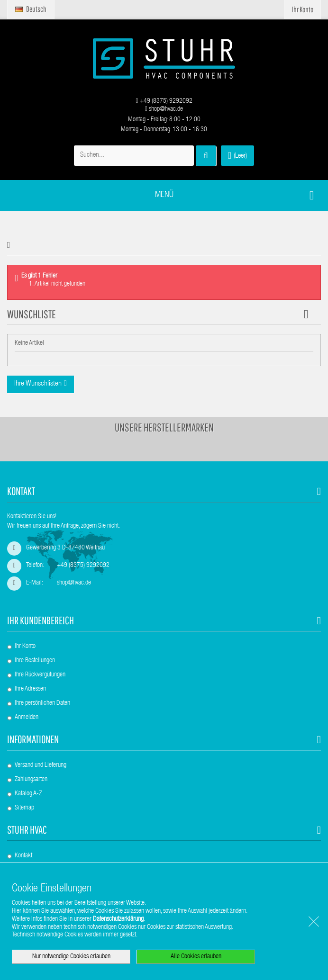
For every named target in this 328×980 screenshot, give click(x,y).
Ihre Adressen (30, 689)
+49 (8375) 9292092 (164, 101)
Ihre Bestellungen (35, 661)
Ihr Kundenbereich (41, 620)
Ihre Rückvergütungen (40, 675)
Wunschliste (32, 314)
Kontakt (23, 856)
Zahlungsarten (31, 780)
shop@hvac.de (164, 109)
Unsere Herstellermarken (164, 427)
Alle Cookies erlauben (196, 957)
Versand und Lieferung (41, 765)
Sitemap (24, 808)
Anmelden (27, 718)
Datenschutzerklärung (118, 919)
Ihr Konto (25, 647)
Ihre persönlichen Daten (42, 703)
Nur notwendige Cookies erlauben (71, 957)
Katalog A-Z (28, 794)
